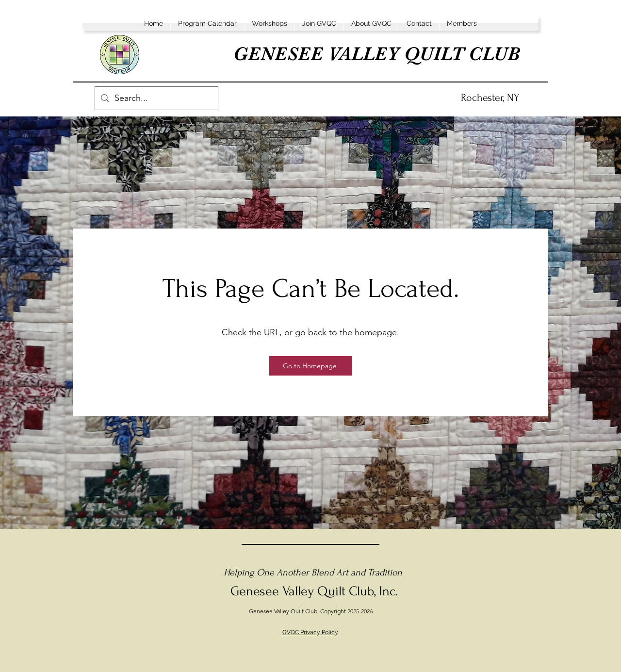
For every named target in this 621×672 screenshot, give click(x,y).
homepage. (377, 332)
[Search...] (156, 98)
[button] (207, 23)
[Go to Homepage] (310, 366)
